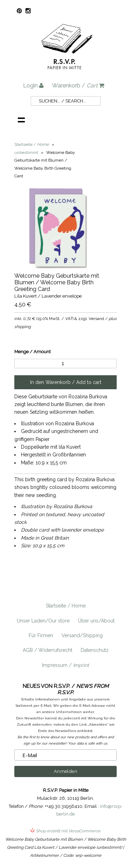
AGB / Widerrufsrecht (48, 650)
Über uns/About (96, 621)
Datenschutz (95, 650)
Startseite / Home (66, 606)
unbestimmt (26, 152)
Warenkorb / (78, 86)
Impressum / (65, 665)
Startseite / (32, 144)
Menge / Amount (32, 352)
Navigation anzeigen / (21, 120)
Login (33, 86)
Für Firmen (41, 635)
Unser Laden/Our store (43, 621)
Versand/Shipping (82, 635)
